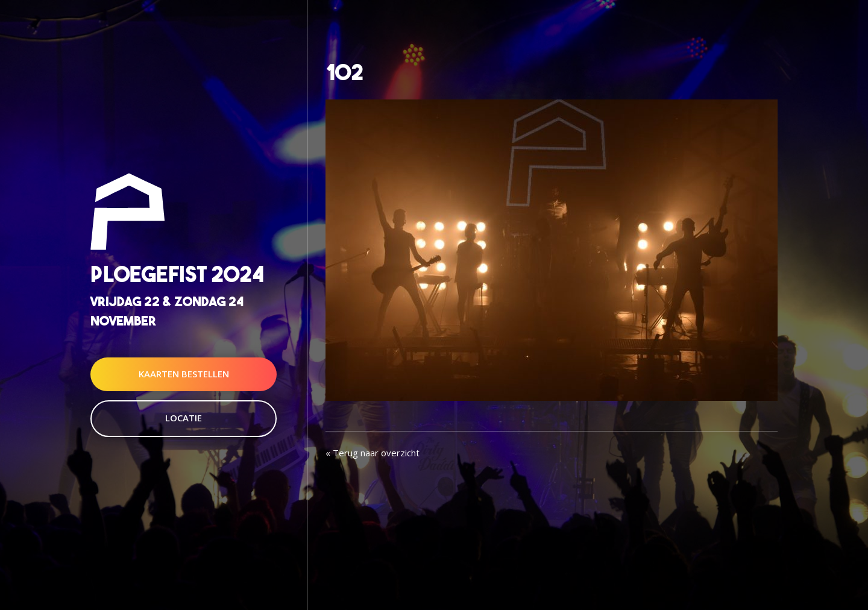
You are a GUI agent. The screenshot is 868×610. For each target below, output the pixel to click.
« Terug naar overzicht (373, 453)
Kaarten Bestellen (184, 374)
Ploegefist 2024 (177, 275)
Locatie (184, 418)
